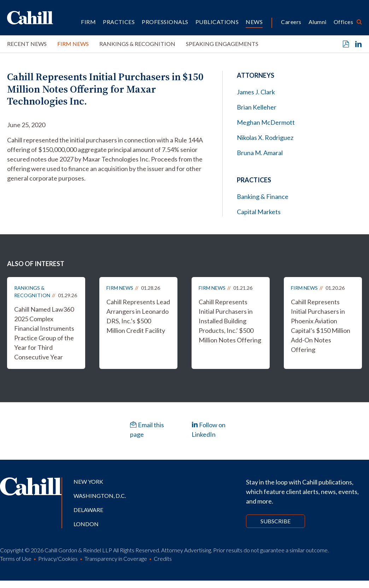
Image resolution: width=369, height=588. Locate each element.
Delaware (88, 510)
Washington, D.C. (100, 496)
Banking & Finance (263, 196)
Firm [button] (88, 22)
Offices (343, 22)
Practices (119, 22)
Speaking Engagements (222, 44)
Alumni (318, 22)
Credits (163, 558)
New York (88, 481)
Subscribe (276, 521)
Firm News (73, 44)
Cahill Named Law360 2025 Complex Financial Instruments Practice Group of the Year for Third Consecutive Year (44, 333)
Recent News (27, 44)
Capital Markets (259, 212)
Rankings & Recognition (137, 44)
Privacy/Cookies (58, 558)
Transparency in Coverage (116, 558)
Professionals (165, 22)
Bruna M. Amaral (260, 153)
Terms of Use (16, 558)
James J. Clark (256, 92)
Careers (291, 22)
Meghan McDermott (266, 122)
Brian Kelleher (257, 107)
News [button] (254, 22)
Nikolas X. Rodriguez (265, 137)
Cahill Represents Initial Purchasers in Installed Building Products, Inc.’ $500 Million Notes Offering (230, 321)
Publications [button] (217, 22)
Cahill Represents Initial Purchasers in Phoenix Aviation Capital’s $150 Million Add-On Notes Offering (321, 326)
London (86, 524)
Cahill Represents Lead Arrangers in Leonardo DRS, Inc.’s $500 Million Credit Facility (138, 316)
